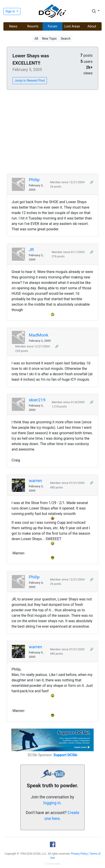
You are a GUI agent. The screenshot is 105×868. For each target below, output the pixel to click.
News (13, 26)
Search (66, 39)
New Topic (49, 39)
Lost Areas (72, 26)
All (36, 39)
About (92, 26)
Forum (52, 26)
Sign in (11, 11)
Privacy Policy (79, 854)
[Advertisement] (52, 132)
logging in (52, 803)
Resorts (33, 26)
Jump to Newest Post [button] (30, 80)
